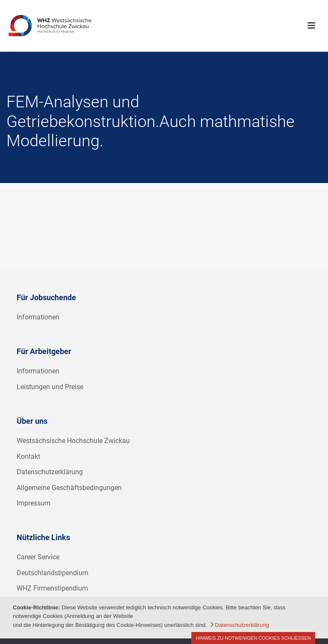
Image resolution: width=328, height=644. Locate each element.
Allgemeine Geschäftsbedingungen (69, 488)
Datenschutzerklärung (50, 472)
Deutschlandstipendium (53, 573)
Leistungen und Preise (50, 387)
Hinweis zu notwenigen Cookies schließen (253, 638)
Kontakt (28, 456)
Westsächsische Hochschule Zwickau (73, 441)
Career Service (38, 557)
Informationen (38, 317)
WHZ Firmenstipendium (52, 588)
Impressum (34, 503)
